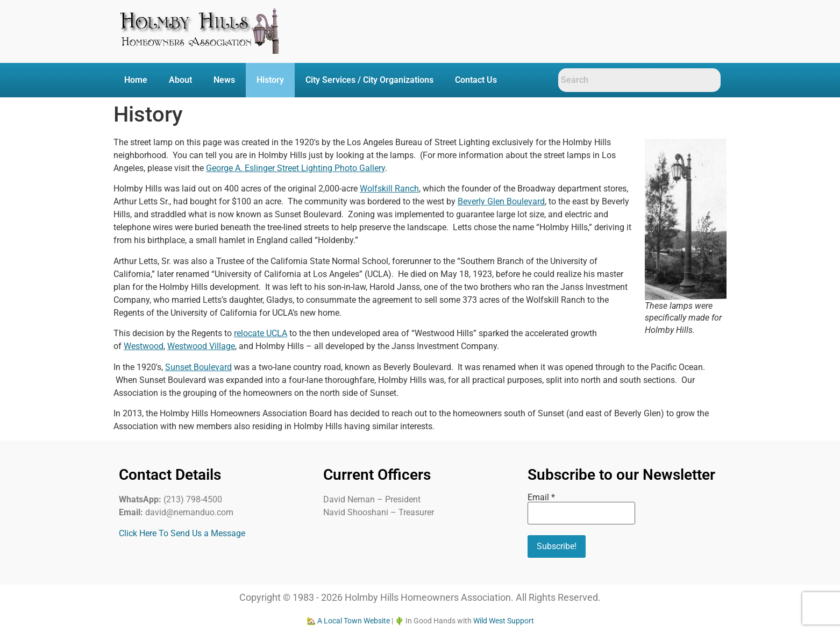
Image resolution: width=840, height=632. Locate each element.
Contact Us (476, 80)
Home (136, 80)
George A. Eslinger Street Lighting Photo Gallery (296, 168)
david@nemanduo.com (189, 512)
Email (541, 498)
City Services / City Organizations (369, 80)
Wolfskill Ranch (389, 189)
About (180, 80)
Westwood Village (201, 346)
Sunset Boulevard (198, 367)
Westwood (144, 346)
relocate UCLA (261, 333)
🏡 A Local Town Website (348, 621)
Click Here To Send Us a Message (182, 533)
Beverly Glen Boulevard (501, 201)
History (270, 80)
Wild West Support (504, 621)
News (224, 80)
